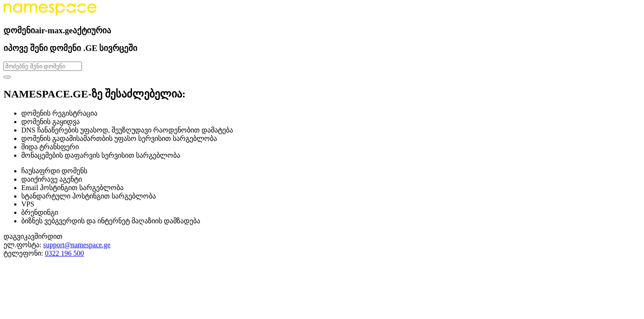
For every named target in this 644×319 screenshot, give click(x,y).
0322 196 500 (64, 253)
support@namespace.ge (77, 245)
